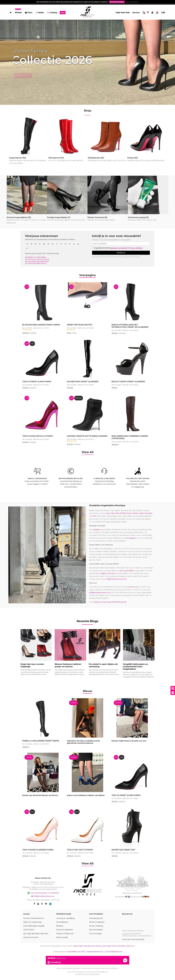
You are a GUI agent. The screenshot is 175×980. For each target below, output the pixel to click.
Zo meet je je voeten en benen (37, 259)
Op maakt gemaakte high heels (36, 934)
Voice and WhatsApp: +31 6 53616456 (43, 893)
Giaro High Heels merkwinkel (114, 946)
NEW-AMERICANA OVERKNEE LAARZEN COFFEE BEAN (130, 437)
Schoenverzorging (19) (142, 219)
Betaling (60, 926)
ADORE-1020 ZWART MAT (123, 850)
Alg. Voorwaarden (96, 930)
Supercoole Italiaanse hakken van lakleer (86, 795)
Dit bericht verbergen (117, 2)
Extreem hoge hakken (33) (27, 220)
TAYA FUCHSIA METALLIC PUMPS (38, 436)
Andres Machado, (146, 513)
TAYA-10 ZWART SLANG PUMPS (37, 382)
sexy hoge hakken (127, 571)
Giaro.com (131, 946)
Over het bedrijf (95, 934)
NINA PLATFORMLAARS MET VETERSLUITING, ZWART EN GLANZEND (130, 326)
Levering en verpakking (65, 918)
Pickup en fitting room (65, 934)
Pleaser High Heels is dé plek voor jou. (129, 741)
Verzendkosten (62, 922)
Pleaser (135, 513)
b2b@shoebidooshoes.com (100, 593)
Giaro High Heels (113, 513)
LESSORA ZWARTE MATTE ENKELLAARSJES (87, 436)
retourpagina (130, 538)
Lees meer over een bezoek (133, 939)
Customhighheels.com (113, 952)
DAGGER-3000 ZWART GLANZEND (83, 382)
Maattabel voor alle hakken (35, 257)
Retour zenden (62, 937)
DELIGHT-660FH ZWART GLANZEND (128, 382)
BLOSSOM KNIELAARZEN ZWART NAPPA (41, 325)
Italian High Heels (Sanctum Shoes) (87, 946)
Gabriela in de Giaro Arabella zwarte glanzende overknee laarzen (83, 742)
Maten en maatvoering (32, 922)
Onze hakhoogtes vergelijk (34, 926)
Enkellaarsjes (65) (107, 159)
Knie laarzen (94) (66, 159)
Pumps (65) (146, 159)
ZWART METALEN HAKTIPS (80, 325)
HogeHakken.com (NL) (76, 952)
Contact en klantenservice (34, 918)
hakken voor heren (108, 573)
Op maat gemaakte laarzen (36, 263)
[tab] (87, 691)
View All (88, 452)
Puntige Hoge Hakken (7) (66, 219)
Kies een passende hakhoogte (37, 261)
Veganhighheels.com (95, 952)
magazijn (96, 530)
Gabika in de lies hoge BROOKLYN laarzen (110, 602)
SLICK (94, 516)
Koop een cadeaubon (65, 930)
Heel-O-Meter (29, 930)
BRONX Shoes (126, 513)
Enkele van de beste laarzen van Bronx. (40, 795)
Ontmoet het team (31, 937)
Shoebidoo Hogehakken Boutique (107, 505)
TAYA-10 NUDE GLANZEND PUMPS (38, 850)
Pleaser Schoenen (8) (101, 219)
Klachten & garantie (97, 922)
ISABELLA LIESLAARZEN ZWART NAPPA (41, 741)
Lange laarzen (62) (28, 161)
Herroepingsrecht (96, 918)
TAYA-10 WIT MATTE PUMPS (80, 850)
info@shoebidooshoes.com (116, 579)
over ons (131, 587)
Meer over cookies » (132, 2)
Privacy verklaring (96, 926)
